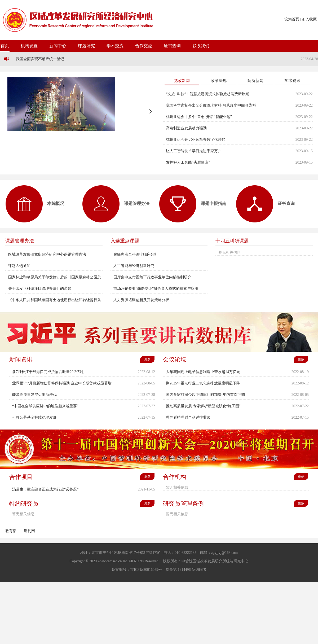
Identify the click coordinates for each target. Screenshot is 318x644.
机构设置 (29, 46)
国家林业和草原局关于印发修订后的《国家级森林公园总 (55, 277)
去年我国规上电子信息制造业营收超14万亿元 (203, 372)
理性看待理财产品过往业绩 (188, 417)
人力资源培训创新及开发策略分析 (141, 300)
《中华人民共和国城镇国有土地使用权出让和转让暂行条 (55, 300)
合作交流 (144, 46)
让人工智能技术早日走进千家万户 (194, 151)
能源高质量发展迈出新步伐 (34, 395)
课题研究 (86, 46)
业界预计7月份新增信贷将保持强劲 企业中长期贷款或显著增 (62, 383)
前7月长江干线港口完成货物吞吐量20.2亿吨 (48, 372)
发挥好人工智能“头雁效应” (188, 162)
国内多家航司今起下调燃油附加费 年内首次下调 (205, 395)
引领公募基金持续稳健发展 (34, 417)
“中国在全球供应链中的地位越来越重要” (45, 406)
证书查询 (172, 46)
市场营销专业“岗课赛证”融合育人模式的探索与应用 (156, 289)
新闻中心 (58, 46)
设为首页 (292, 19)
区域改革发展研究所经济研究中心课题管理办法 (47, 254)
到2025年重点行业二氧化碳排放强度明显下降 (203, 383)
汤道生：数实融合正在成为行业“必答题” (45, 489)
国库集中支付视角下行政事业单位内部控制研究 (152, 277)
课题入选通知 (19, 266)
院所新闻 (255, 81)
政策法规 (219, 81)
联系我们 (201, 46)
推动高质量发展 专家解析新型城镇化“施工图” (203, 406)
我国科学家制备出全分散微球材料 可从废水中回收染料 (211, 105)
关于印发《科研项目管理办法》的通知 (40, 289)
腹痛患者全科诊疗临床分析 (136, 254)
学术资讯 (292, 81)
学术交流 (115, 46)
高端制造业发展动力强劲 (186, 128)
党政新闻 (182, 81)
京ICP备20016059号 (146, 570)
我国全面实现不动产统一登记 (40, 59)
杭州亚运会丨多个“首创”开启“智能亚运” (199, 117)
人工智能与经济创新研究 (134, 266)
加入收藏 (309, 19)
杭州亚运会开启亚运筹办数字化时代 (196, 140)
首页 (5, 46)
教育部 (11, 531)
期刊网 (29, 531)
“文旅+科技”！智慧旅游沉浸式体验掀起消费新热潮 (207, 94)
